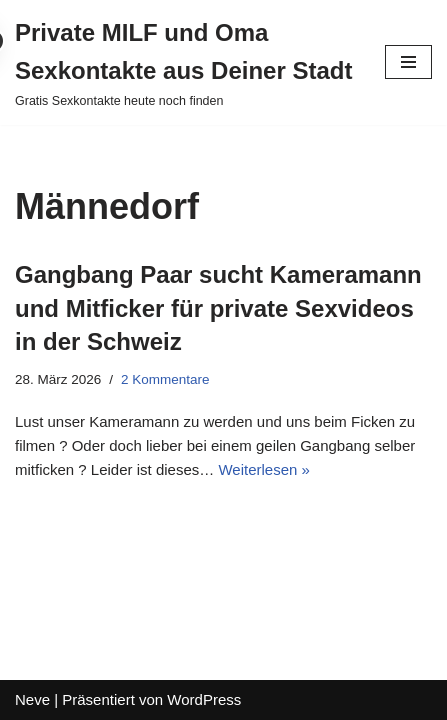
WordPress (204, 699)
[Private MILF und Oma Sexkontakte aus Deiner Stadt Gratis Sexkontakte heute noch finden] (185, 62)
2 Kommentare (165, 379)
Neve (32, 699)
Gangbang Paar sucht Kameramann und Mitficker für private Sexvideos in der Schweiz (218, 308)
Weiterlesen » (263, 469)
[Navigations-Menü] (408, 62)
